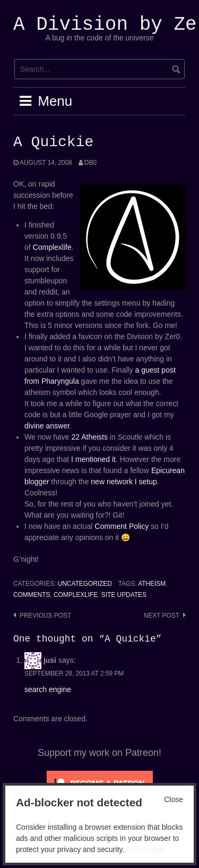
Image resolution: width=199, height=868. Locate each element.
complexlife (76, 595)
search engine (48, 689)
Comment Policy (122, 526)
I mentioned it (93, 459)
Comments (32, 595)
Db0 (90, 163)
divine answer (47, 426)
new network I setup (124, 482)
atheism (152, 584)
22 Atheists (89, 437)
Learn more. (146, 849)
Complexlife (52, 247)
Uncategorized (85, 584)
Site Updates (124, 595)
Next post (162, 616)
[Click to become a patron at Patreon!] (100, 782)
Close (174, 799)
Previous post (45, 616)
